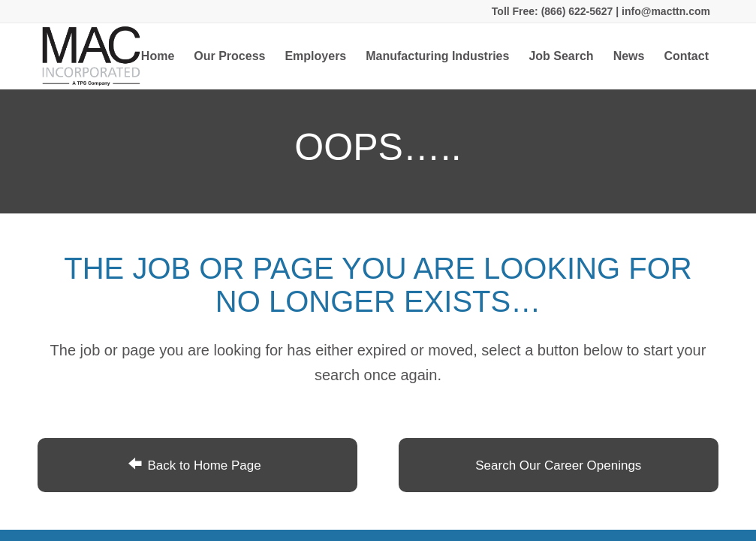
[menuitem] (158, 56)
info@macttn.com (664, 11)
